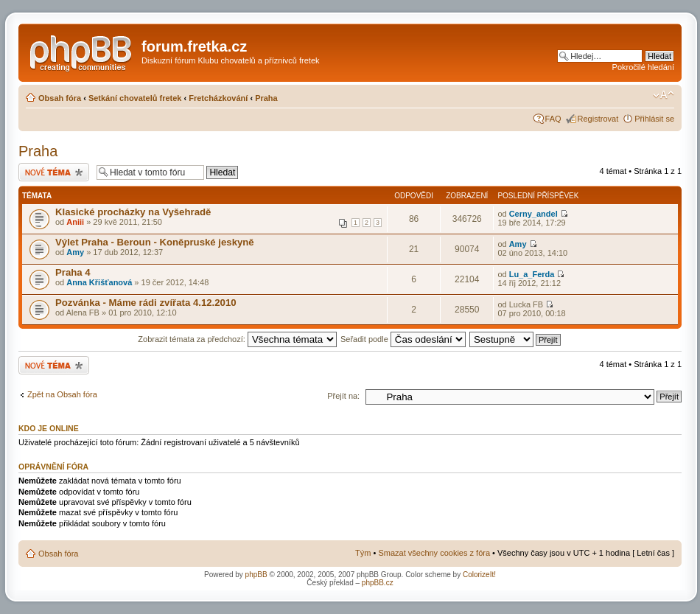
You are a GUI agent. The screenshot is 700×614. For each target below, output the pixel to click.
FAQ (553, 119)
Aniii (75, 222)
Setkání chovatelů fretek (135, 98)
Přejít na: (343, 396)
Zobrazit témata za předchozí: (237, 339)
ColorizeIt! (479, 575)
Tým (363, 553)
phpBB (256, 575)
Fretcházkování (218, 98)
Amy (75, 252)
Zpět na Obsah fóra (62, 394)
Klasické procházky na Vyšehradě (133, 212)
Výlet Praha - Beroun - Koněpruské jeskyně (155, 242)
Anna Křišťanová (99, 282)
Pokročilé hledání (643, 67)
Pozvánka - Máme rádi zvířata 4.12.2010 (146, 303)
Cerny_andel (533, 214)
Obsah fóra (60, 98)
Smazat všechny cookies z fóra (434, 553)
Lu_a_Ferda (532, 274)
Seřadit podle (403, 339)
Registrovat (598, 119)
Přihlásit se (654, 119)
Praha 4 (73, 272)
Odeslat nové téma (54, 172)
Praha (266, 98)
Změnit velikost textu (664, 95)
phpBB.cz (378, 583)
